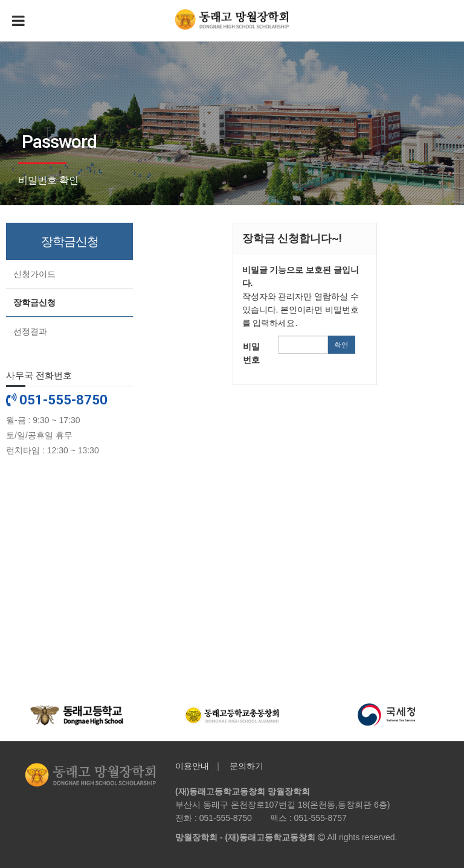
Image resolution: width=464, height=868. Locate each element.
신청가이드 (34, 274)
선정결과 (30, 331)
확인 (341, 344)
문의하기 (246, 766)
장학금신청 (34, 302)
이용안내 (192, 766)
